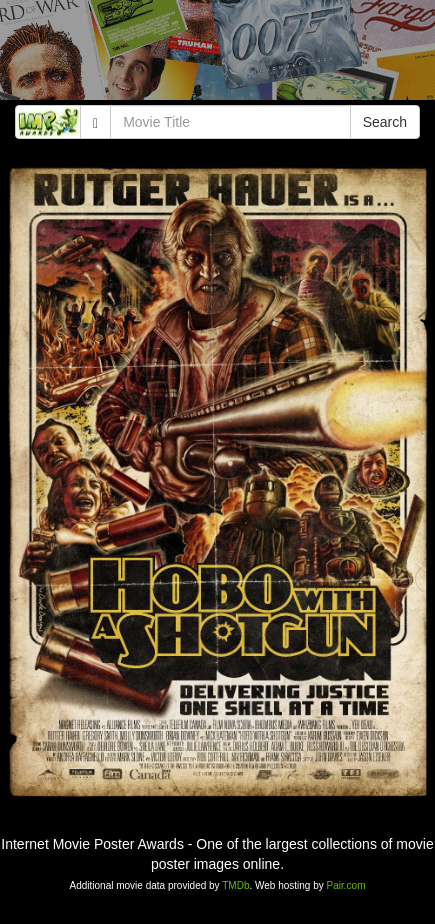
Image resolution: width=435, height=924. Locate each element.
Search (385, 122)
